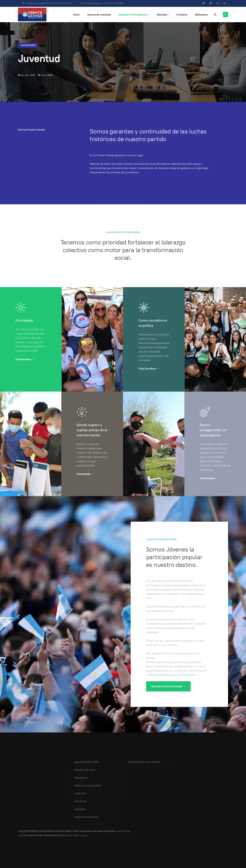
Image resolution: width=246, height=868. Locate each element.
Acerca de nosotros (99, 15)
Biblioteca (201, 15)
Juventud (80, 793)
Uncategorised (28, 45)
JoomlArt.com (123, 831)
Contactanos (25, 359)
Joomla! (22, 835)
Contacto (182, 15)
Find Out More (149, 369)
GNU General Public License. (74, 835)
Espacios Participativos (134, 15)
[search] (215, 15)
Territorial (80, 801)
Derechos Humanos (86, 817)
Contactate (85, 474)
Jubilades (80, 809)
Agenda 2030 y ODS (87, 762)
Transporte (81, 778)
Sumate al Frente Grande (168, 686)
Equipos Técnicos (85, 770)
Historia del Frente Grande (144, 762)
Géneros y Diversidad (87, 785)
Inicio (76, 15)
